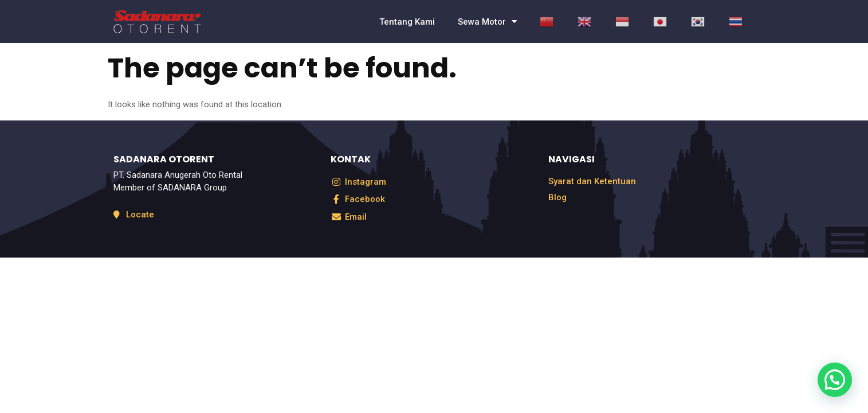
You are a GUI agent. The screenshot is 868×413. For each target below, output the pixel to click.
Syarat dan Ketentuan (592, 181)
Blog (557, 197)
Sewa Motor (487, 22)
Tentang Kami (407, 22)
